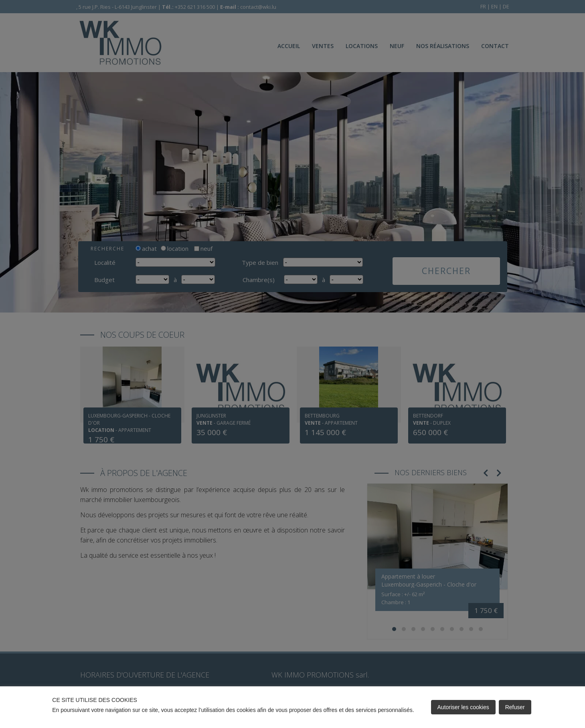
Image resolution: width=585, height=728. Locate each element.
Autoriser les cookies (463, 707)
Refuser (515, 707)
